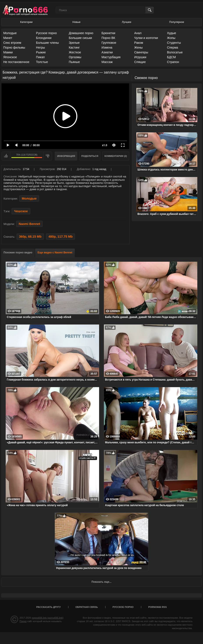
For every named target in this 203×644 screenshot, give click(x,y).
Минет (8, 38)
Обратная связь (87, 607)
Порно (23, 621)
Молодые (10, 33)
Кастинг (74, 47)
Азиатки (107, 52)
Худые (172, 33)
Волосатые (175, 52)
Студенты (174, 43)
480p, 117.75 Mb (61, 237)
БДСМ (171, 57)
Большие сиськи (80, 38)
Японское (10, 57)
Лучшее (127, 22)
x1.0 (105, 145)
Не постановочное (16, 62)
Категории (26, 22)
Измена (107, 47)
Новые (76, 22)
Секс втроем (12, 43)
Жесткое (75, 52)
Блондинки (44, 38)
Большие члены (47, 43)
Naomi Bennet (29, 224)
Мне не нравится (48, 156)
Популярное (177, 22)
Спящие (140, 62)
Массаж (107, 62)
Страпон (173, 62)
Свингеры (141, 52)
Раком (139, 43)
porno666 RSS (157, 607)
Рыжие (41, 52)
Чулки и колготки (146, 38)
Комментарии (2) (116, 156)
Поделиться (90, 156)
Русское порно (46, 33)
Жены (138, 47)
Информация (66, 156)
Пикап (40, 57)
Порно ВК (108, 38)
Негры (40, 47)
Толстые (42, 62)
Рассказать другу (48, 607)
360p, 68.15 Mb (30, 237)
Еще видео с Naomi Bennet (55, 253)
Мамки (8, 52)
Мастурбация (111, 57)
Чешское (21, 211)
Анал (138, 33)
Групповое (109, 43)
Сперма (173, 47)
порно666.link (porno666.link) (48, 618)
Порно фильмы (14, 47)
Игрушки (140, 57)
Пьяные (74, 62)
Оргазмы (75, 57)
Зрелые (74, 43)
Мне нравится (6, 156)
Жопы (171, 38)
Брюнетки (108, 33)
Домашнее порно (81, 33)
